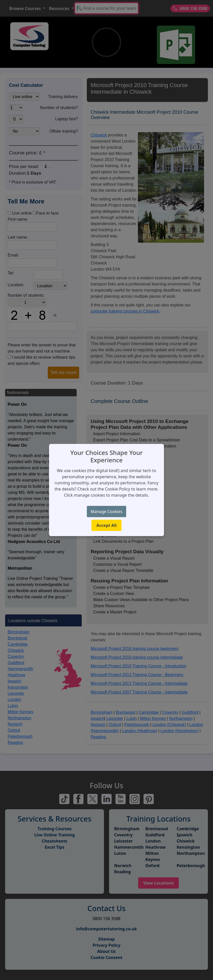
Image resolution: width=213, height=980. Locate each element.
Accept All (107, 525)
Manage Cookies (107, 512)
